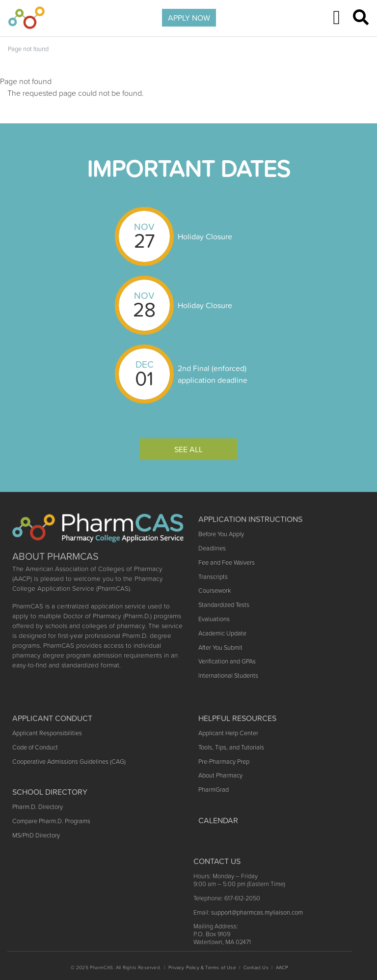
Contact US (217, 861)
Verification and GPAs (227, 661)
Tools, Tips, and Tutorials (231, 747)
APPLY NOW (189, 18)
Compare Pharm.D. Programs (51, 821)
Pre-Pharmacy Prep (224, 762)
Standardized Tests (224, 605)
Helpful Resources (237, 718)
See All (188, 449)
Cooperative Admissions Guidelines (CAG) (69, 762)
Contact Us (256, 967)
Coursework (215, 591)
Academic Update (222, 633)
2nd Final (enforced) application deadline (213, 374)
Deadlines (212, 548)
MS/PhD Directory (36, 835)
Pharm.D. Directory (38, 807)
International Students (228, 676)
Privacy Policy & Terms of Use (202, 967)
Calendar (218, 820)
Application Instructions (250, 519)
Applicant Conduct (52, 718)
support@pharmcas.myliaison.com (257, 912)
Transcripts (213, 577)
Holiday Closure (205, 236)
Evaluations (214, 619)
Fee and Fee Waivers (227, 562)
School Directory (50, 792)
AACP (282, 967)
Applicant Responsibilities (47, 733)
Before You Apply (221, 534)
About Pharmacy (220, 775)
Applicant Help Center (228, 733)
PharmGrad (214, 790)
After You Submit (220, 648)
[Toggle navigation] (337, 18)
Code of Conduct (35, 747)
